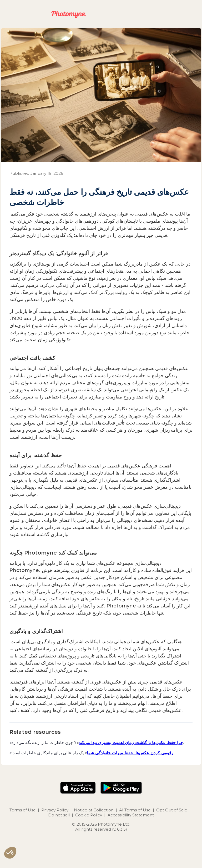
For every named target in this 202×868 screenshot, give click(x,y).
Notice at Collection (94, 810)
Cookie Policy (89, 815)
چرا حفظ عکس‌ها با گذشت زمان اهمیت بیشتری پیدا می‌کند (131, 742)
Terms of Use (23, 810)
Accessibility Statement (131, 815)
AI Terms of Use (135, 810)
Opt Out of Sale (172, 810)
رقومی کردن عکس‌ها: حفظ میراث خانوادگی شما (130, 753)
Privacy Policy (55, 810)
